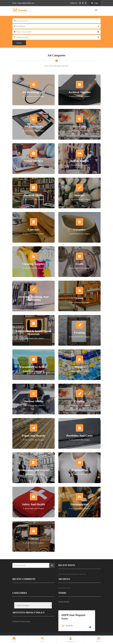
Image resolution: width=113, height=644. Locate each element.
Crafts (79, 264)
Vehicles (34, 539)
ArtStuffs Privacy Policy (21, 621)
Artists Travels (79, 161)
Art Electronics (33, 126)
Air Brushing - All (33, 92)
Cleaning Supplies (34, 264)
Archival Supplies (80, 92)
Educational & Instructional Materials (34, 333)
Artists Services (34, 161)
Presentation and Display (34, 470)
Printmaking (79, 470)
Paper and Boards (34, 436)
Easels (79, 298)
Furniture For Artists (34, 367)
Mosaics (79, 367)
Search (19, 43)
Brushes (79, 195)
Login (95, 3)
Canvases (33, 230)
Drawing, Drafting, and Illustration (33, 298)
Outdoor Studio (33, 401)
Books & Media (33, 195)
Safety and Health (33, 504)
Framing (79, 333)
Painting (79, 401)
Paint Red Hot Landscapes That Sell (72, 574)
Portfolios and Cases (79, 436)
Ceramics (79, 230)
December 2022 (64, 588)
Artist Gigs (79, 126)
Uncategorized (80, 504)
